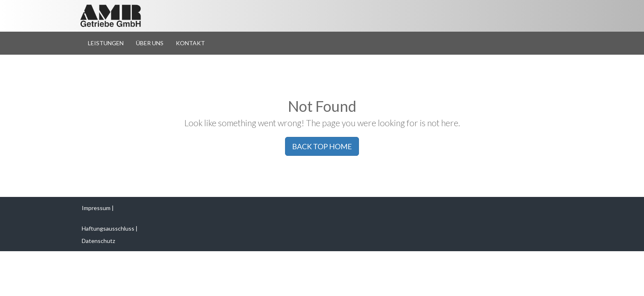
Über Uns (150, 43)
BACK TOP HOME (322, 146)
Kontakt (190, 43)
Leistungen (106, 43)
